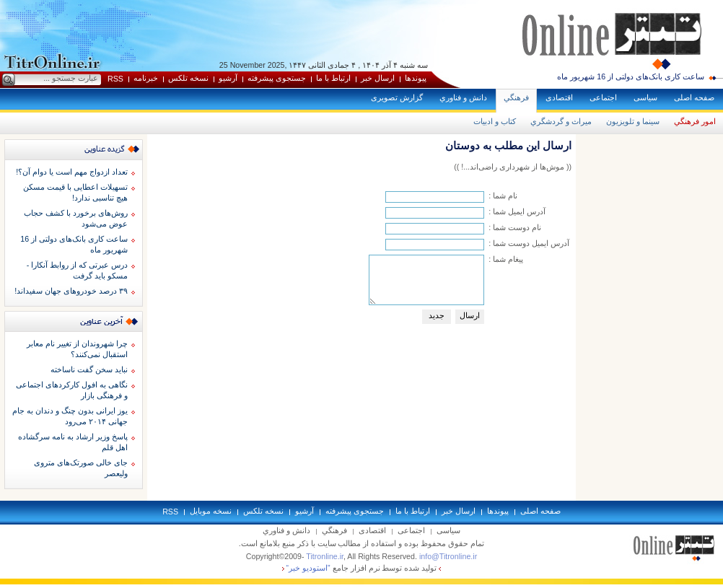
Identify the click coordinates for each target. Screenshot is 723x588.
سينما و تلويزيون (633, 121)
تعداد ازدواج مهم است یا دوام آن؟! (72, 172)
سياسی (645, 97)
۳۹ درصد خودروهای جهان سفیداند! (71, 291)
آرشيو (228, 78)
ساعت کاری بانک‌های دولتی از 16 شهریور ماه (631, 76)
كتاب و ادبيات (495, 121)
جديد (437, 315)
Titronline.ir (325, 556)
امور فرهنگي (695, 121)
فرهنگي (516, 97)
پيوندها (416, 78)
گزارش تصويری (397, 97)
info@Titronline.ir (448, 556)
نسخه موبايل (211, 511)
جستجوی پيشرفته (277, 78)
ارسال (470, 315)
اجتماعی (603, 97)
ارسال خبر (378, 78)
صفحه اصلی (694, 97)
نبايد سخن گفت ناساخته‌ (89, 369)
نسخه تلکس (188, 78)
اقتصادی (559, 97)
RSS (115, 79)
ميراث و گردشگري (561, 121)
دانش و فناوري (463, 97)
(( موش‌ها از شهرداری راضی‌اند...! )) (513, 167)
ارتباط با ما (333, 78)
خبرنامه (146, 78)
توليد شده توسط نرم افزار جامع (362, 568)
